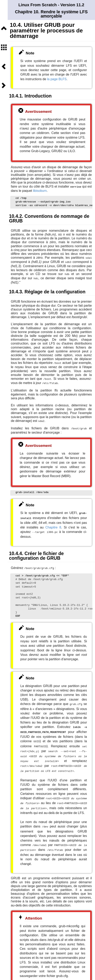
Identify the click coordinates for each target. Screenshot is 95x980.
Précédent (4, 66)
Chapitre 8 (53, 525)
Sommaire (4, 47)
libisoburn (40, 190)
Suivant (4, 85)
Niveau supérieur (4, 28)
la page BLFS (57, 79)
